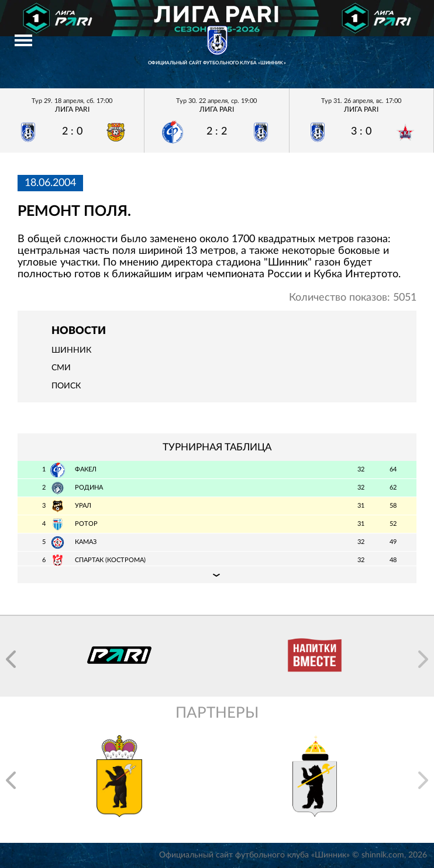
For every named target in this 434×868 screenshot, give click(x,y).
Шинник (71, 350)
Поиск (66, 386)
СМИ (61, 368)
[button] (11, 659)
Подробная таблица (217, 574)
